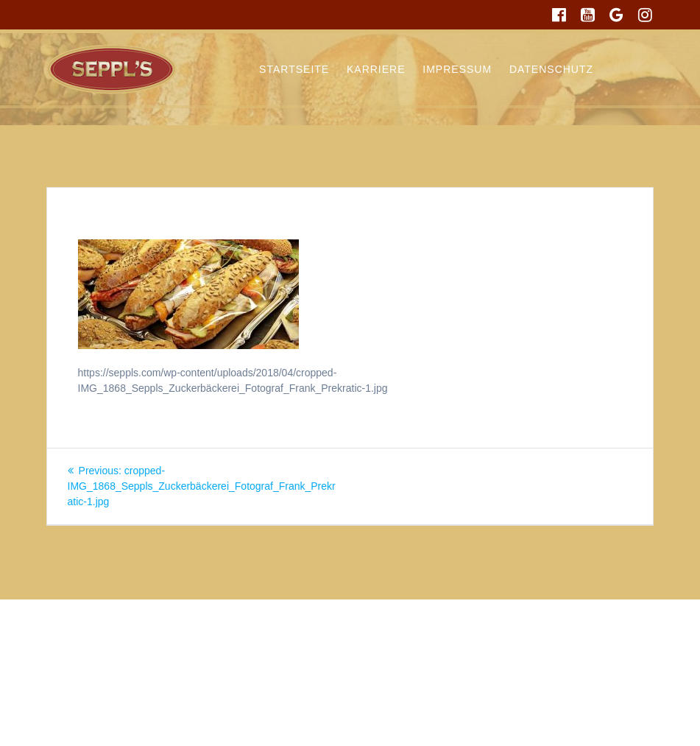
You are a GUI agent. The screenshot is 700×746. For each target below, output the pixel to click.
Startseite (294, 69)
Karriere (376, 69)
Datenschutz (551, 69)
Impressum (457, 69)
